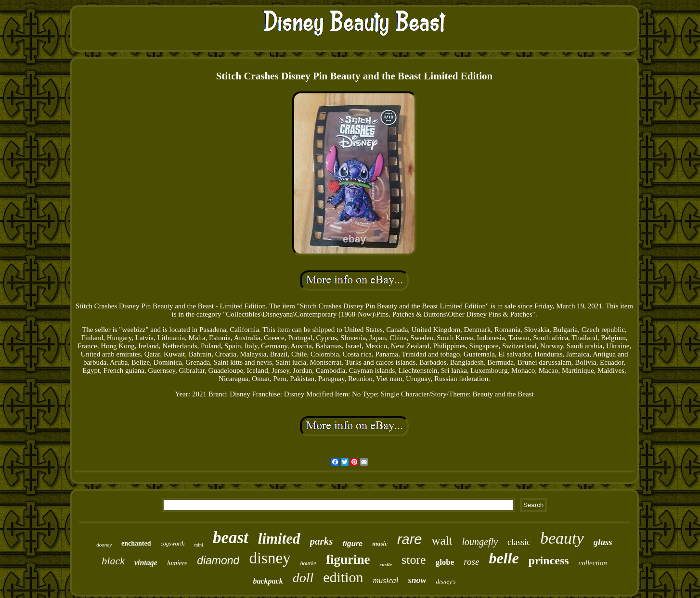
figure (352, 543)
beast (231, 538)
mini (199, 545)
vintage (146, 563)
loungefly (480, 542)
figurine (348, 560)
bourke (308, 563)
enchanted (136, 543)
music (380, 543)
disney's (446, 581)
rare (410, 539)
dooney (104, 545)
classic (519, 542)
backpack (268, 581)
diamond (218, 560)
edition (343, 577)
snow (417, 580)
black (113, 561)
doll (303, 578)
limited (279, 539)
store (414, 560)
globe (445, 562)
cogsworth (173, 544)
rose (471, 562)
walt (442, 541)
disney (270, 558)
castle (386, 564)
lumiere (177, 563)
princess (549, 560)
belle (504, 558)
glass (603, 542)
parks (322, 541)
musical (386, 580)
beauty (562, 538)
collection (593, 563)
